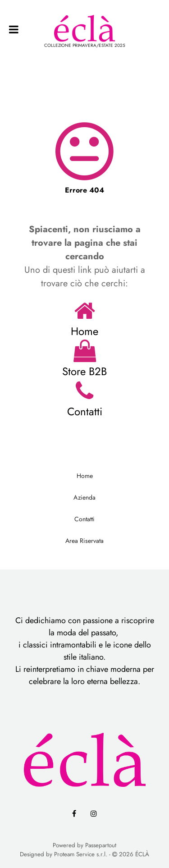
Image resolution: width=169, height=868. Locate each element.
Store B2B (84, 371)
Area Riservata (84, 541)
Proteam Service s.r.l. (81, 854)
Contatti (85, 411)
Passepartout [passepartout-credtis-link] (101, 845)
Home (84, 331)
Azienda (84, 497)
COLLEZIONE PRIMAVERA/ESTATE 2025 (85, 45)
